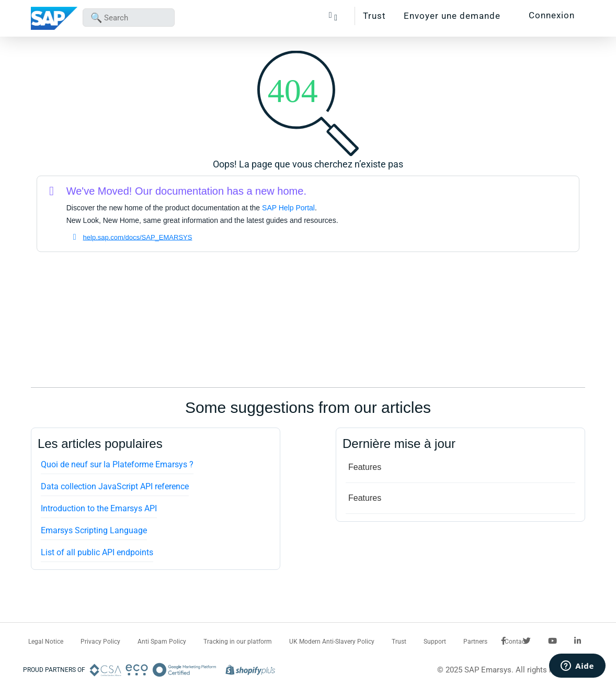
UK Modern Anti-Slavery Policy (332, 642)
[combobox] (129, 18)
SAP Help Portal (288, 208)
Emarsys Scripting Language (94, 530)
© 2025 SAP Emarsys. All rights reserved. (509, 670)
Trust (374, 16)
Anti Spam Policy (162, 642)
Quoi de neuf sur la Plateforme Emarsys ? (117, 464)
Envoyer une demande (452, 16)
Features (365, 467)
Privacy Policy (100, 642)
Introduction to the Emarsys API (99, 508)
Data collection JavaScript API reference (115, 486)
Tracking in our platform (238, 642)
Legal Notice (46, 642)
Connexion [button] (552, 15)
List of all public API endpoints (97, 552)
